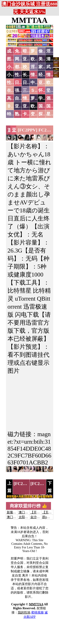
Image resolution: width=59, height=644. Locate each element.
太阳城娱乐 (26, 517)
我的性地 (24, 612)
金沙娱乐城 (38, 517)
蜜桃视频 (37, 612)
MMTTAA (30, 20)
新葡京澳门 (15, 512)
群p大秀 (48, 517)
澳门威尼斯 (26, 512)
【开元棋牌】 (40, 512)
